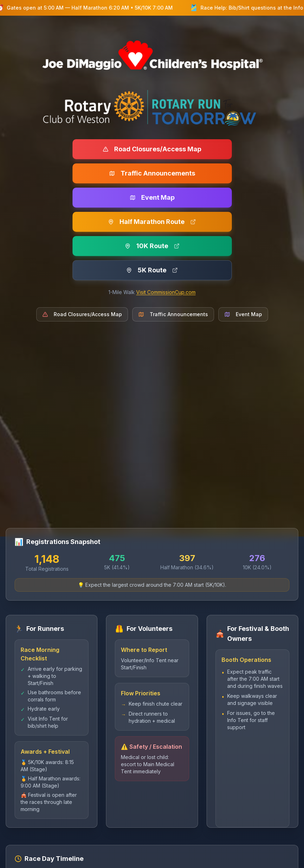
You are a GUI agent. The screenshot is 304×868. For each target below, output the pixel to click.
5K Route (152, 270)
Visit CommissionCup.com (166, 292)
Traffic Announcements (152, 173)
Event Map (152, 197)
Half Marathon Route (152, 222)
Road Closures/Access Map (152, 149)
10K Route (152, 246)
